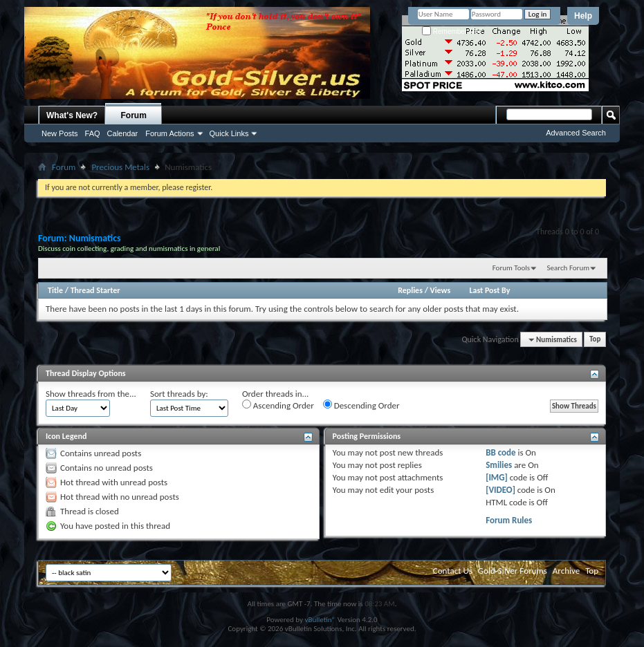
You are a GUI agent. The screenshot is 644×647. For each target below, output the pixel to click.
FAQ (93, 133)
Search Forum (569, 268)
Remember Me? (452, 31)
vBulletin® (320, 620)
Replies (410, 290)
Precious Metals (120, 167)
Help (583, 16)
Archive (566, 571)
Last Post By (489, 290)
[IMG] (497, 477)
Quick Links (229, 133)
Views (441, 290)
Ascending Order (278, 405)
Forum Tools (511, 268)
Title (55, 290)
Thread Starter (95, 290)
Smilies (499, 465)
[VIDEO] (500, 490)
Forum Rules (509, 520)
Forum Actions (169, 133)
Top (595, 340)
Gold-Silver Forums (513, 571)
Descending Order (361, 405)
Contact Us (453, 571)
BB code (500, 452)
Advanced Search (576, 133)
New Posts (60, 133)
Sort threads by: (179, 394)
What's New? (72, 115)
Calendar (123, 133)
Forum (134, 115)
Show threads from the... (91, 394)
